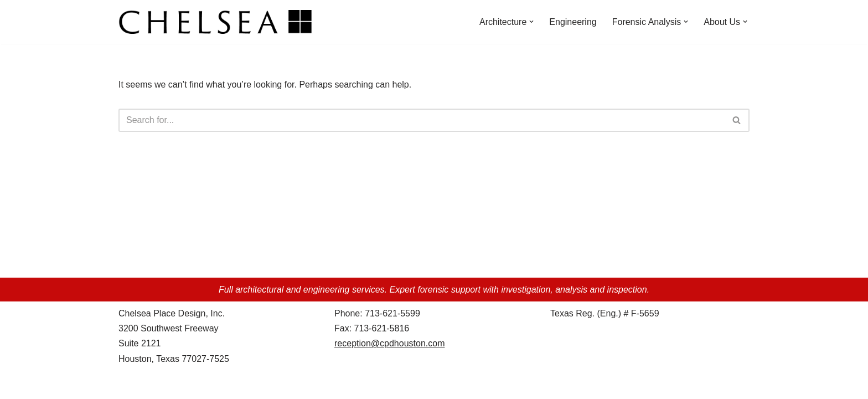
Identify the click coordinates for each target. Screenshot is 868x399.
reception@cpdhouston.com (389, 343)
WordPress (217, 385)
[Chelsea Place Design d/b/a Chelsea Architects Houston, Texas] (218, 22)
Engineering (573, 22)
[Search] (422, 120)
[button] (531, 22)
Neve (129, 385)
